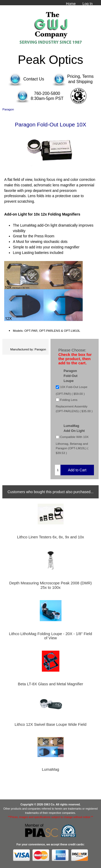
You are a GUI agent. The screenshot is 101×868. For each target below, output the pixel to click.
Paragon (8, 109)
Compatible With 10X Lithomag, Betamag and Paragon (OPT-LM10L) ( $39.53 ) (72, 445)
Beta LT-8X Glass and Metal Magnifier (50, 684)
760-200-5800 (47, 93)
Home (71, 4)
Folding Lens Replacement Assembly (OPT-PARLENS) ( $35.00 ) (74, 405)
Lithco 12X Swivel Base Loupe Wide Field (50, 724)
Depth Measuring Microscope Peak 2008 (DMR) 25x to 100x (50, 585)
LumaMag (50, 769)
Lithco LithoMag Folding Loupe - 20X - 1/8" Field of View (50, 636)
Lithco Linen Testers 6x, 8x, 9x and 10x (50, 537)
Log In (88, 4)
